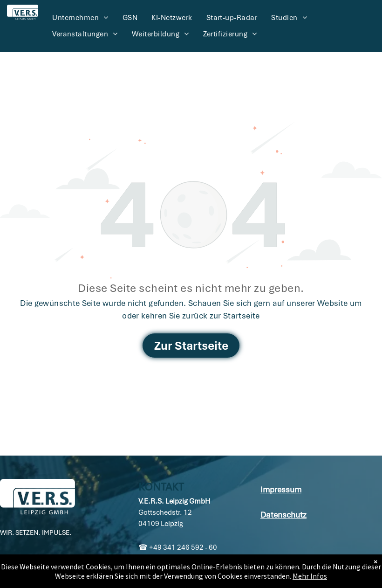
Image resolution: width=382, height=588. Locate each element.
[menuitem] (80, 18)
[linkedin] (7, 566)
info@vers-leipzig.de (178, 570)
